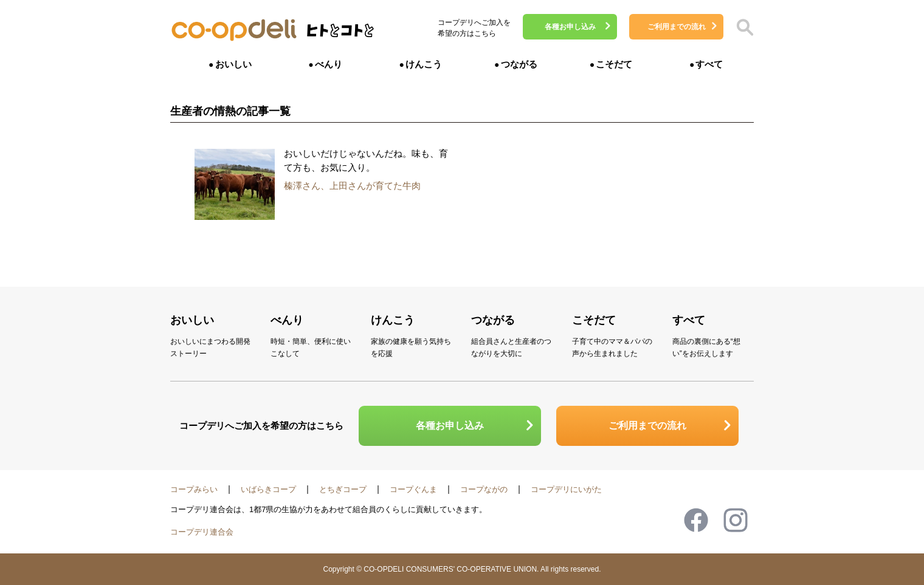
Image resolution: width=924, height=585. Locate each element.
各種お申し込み (570, 27)
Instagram (736, 520)
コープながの (484, 489)
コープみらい (194, 489)
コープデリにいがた (566, 489)
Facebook (696, 520)
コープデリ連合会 (202, 532)
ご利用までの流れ (677, 27)
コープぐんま (413, 489)
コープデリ (234, 30)
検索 (745, 27)
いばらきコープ (268, 489)
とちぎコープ (343, 489)
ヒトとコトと (340, 34)
